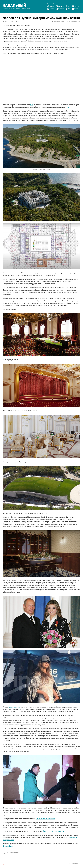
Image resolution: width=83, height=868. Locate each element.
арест (55, 22)
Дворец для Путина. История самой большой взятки (41, 18)
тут (68, 107)
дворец (63, 22)
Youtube (75, 9)
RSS (68, 9)
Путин (67, 22)
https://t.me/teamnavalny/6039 (54, 831)
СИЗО (79, 22)
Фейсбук (51, 6)
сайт (32, 105)
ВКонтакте (60, 6)
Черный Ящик (8, 846)
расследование (73, 22)
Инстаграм (60, 9)
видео (59, 22)
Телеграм (76, 6)
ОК (67, 6)
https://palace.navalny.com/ (46, 819)
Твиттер (51, 9)
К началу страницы (74, 864)
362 (18, 22)
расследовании (15, 707)
